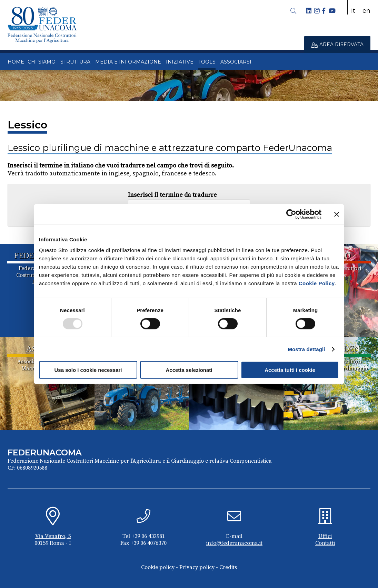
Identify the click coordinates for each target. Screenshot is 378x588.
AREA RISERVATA (337, 45)
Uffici (325, 536)
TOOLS (207, 62)
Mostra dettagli (306, 349)
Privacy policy (197, 567)
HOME (16, 62)
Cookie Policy (317, 283)
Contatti (325, 543)
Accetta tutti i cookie (290, 370)
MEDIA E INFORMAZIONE (128, 62)
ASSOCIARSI (236, 62)
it (353, 11)
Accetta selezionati (189, 370)
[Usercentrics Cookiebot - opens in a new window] (291, 214)
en (366, 11)
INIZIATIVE (180, 62)
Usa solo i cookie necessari (88, 370)
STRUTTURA (75, 62)
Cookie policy (158, 567)
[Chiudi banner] (337, 214)
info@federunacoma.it (234, 543)
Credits (228, 567)
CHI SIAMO (42, 62)
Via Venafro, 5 (53, 536)
